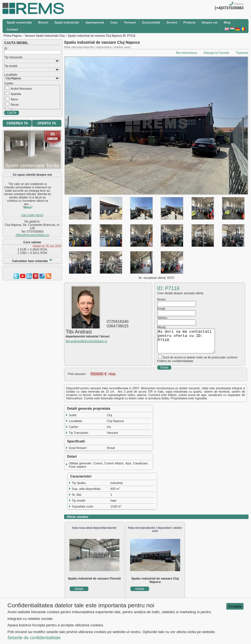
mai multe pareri (32, 215)
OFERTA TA (47, 123)
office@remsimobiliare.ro (32, 235)
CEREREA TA (17, 123)
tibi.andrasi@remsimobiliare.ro (87, 341)
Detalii (79, 589)
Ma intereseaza (187, 53)
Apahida (16, 94)
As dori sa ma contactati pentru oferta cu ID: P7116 (186, 341)
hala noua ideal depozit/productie (94, 528)
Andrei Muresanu (21, 89)
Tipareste (242, 53)
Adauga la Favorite (216, 53)
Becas (15, 105)
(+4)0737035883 (229, 8)
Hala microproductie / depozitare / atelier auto (155, 529)
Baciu (14, 99)
